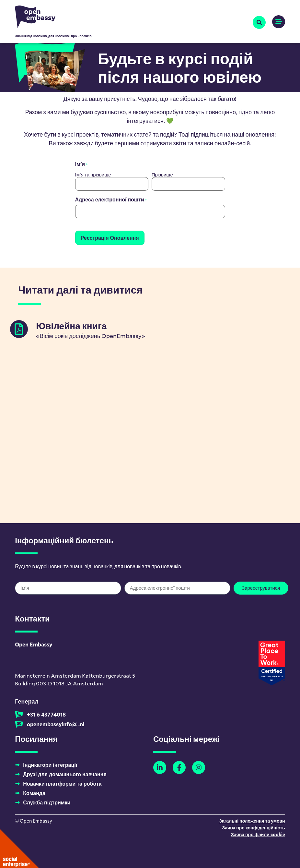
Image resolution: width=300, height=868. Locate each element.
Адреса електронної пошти (111, 199)
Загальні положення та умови (252, 819)
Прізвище (162, 174)
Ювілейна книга (71, 324)
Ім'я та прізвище (93, 174)
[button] (259, 22)
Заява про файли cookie (258, 833)
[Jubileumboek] (19, 327)
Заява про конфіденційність (253, 826)
